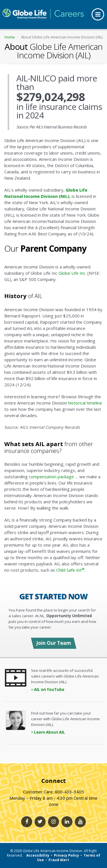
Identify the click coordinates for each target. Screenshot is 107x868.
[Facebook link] (27, 822)
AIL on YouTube (49, 690)
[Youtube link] (80, 822)
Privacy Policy (66, 855)
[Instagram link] (53, 822)
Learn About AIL (50, 732)
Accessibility (38, 855)
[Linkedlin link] (67, 822)
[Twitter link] (40, 822)
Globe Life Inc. (72, 273)
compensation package (51, 477)
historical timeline (85, 403)
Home (10, 37)
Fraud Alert (59, 860)
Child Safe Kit (70, 570)
